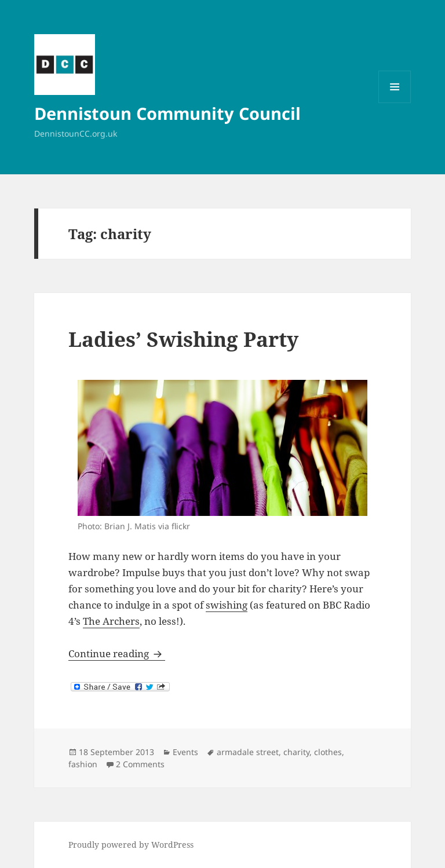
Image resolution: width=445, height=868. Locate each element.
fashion (83, 764)
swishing (227, 605)
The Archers (111, 621)
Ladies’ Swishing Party (183, 339)
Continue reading (117, 653)
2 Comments (140, 764)
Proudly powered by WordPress (131, 845)
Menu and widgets (395, 103)
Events (185, 752)
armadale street (248, 752)
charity (296, 752)
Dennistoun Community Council (167, 113)
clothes (328, 752)
